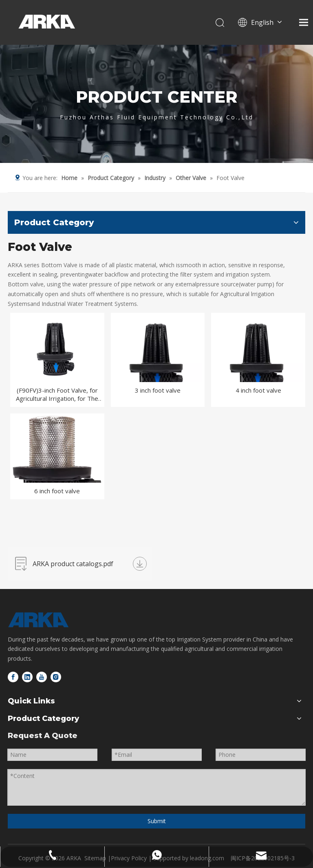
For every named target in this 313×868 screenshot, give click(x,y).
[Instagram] (56, 677)
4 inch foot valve (258, 390)
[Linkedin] (27, 677)
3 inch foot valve (158, 390)
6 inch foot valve (57, 491)
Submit (157, 821)
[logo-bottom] (38, 620)
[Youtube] (42, 677)
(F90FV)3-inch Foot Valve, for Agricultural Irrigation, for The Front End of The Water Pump (57, 394)
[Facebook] (13, 677)
